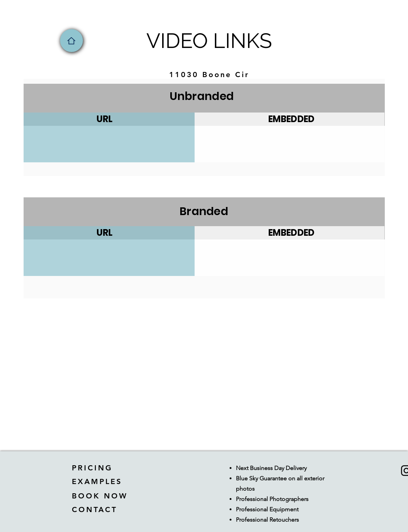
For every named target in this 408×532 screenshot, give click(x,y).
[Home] (72, 41)
